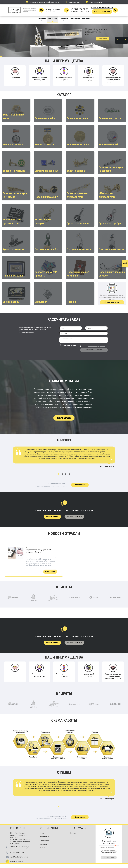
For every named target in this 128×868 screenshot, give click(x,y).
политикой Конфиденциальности (97, 346)
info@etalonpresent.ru (102, 8)
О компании (49, 828)
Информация (75, 18)
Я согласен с (93, 346)
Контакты (86, 18)
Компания (42, 18)
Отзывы (43, 848)
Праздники (63, 18)
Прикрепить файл (69, 345)
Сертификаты (45, 837)
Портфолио (52, 18)
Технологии (45, 840)
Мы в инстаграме (94, 2)
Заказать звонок (102, 11)
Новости (73, 833)
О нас (42, 833)
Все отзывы (80, 485)
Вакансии (44, 844)
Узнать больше (64, 418)
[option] (64, 458)
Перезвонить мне (74, 517)
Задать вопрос (52, 517)
